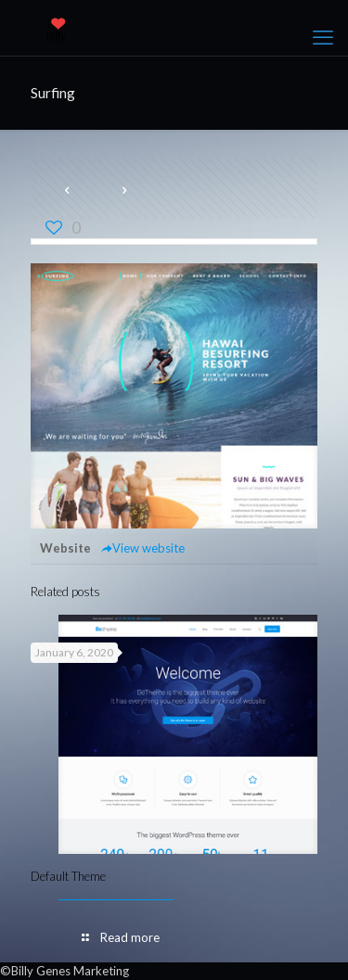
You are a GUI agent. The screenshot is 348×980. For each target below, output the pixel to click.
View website (142, 548)
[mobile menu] (323, 37)
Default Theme (68, 876)
